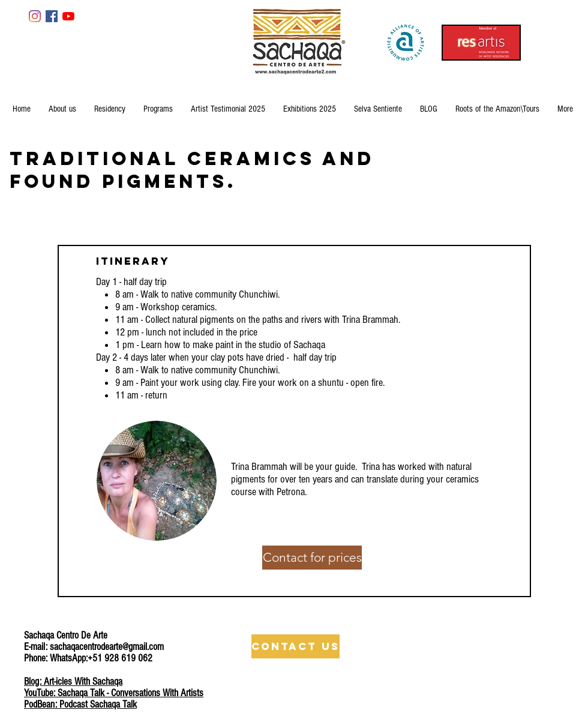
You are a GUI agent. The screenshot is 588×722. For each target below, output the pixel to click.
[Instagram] (35, 16)
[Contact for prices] (312, 558)
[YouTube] (68, 16)
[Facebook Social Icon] (52, 16)
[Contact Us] (295, 646)
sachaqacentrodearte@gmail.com (107, 647)
